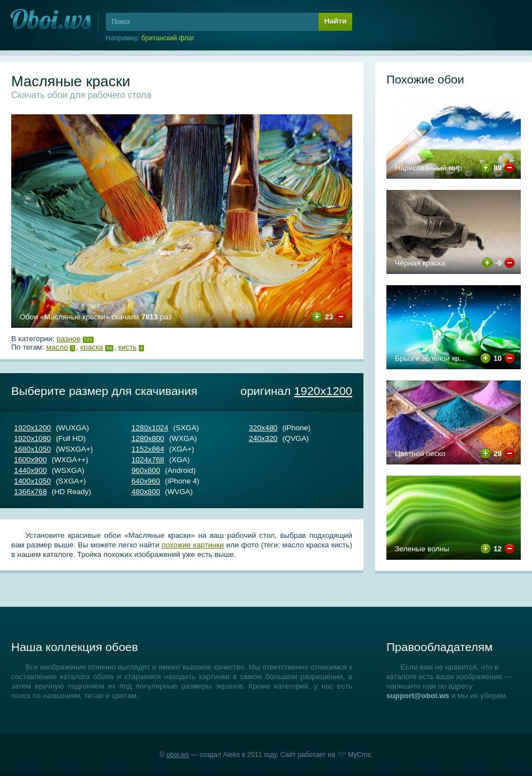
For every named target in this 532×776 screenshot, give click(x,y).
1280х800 (148, 438)
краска (92, 347)
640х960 (146, 481)
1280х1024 (150, 428)
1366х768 (31, 492)
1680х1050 (32, 449)
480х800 (146, 492)
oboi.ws (178, 755)
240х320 (263, 438)
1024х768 (148, 460)
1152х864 (148, 449)
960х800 (146, 470)
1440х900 (31, 470)
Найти (335, 21)
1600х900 (31, 460)
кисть (127, 347)
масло (57, 347)
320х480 (263, 428)
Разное (69, 339)
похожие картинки (193, 545)
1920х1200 (323, 391)
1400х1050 (32, 481)
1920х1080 (32, 438)
